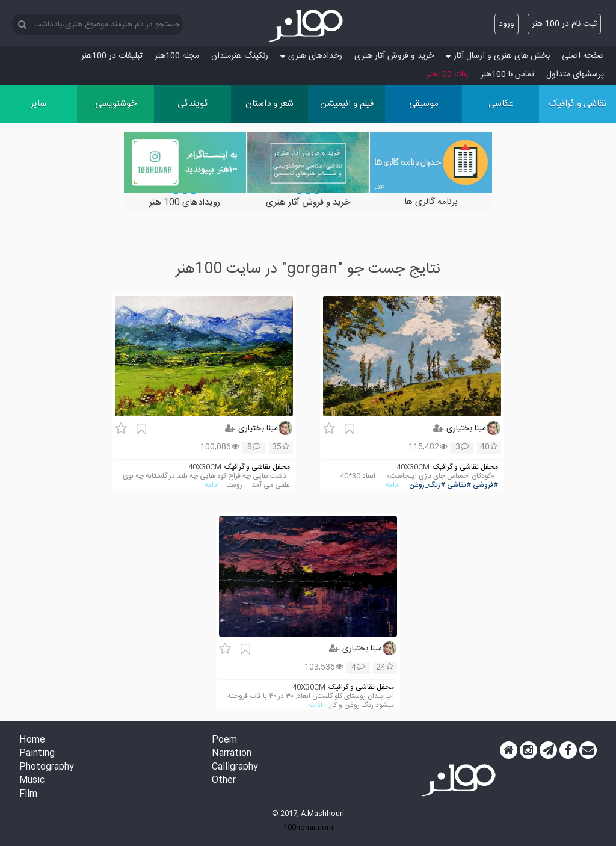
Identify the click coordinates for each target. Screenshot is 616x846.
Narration (232, 754)
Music (32, 781)
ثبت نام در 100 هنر (564, 24)
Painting (37, 754)
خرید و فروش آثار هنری (394, 56)
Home (32, 740)
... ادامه (396, 485)
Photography (47, 767)
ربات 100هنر (448, 75)
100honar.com (308, 827)
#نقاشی (459, 485)
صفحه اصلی (583, 56)
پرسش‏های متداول (575, 75)
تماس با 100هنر (507, 75)
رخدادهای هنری (311, 56)
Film (28, 795)
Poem (224, 740)
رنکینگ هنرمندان (240, 56)
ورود (507, 24)
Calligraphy (235, 767)
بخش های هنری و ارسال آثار (498, 56)
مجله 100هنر (177, 56)
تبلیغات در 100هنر (112, 56)
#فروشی (485, 485)
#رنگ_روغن (427, 485)
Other (224, 781)
